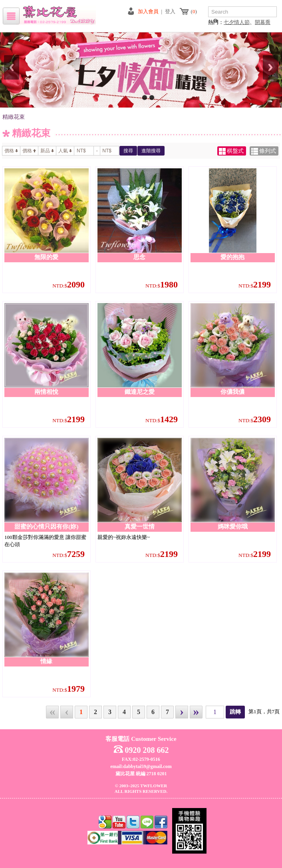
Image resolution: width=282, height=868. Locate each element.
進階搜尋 (151, 151)
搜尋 (128, 151)
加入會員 (148, 11)
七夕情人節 (237, 22)
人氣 (65, 151)
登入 (170, 11)
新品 (47, 151)
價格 (11, 151)
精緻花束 (14, 117)
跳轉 (235, 712)
